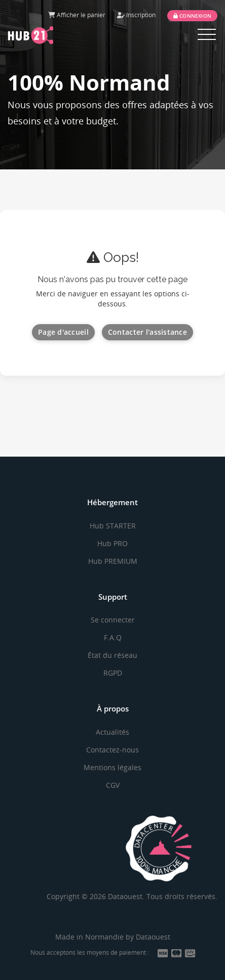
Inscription (136, 15)
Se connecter (113, 620)
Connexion (192, 16)
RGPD (113, 673)
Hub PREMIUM (113, 561)
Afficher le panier (77, 15)
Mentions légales (113, 767)
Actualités (113, 732)
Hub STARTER (113, 526)
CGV (113, 785)
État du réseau (113, 655)
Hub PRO (113, 543)
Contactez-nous (113, 750)
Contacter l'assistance (147, 332)
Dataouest (153, 937)
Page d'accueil (63, 332)
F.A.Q (113, 637)
